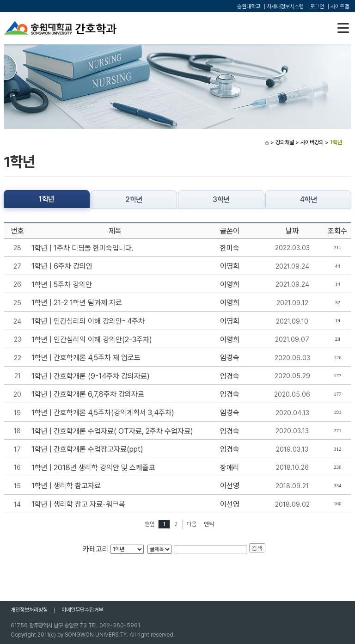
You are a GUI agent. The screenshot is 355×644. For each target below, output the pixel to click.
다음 (192, 524)
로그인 (317, 6)
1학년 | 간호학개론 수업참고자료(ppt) (87, 449)
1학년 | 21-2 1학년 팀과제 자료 (77, 303)
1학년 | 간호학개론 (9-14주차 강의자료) (91, 376)
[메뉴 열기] (343, 28)
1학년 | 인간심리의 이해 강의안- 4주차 (88, 321)
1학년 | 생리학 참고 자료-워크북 (78, 504)
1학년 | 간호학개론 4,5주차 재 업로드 (86, 358)
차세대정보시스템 (285, 6)
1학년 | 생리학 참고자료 (66, 486)
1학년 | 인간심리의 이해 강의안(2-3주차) (92, 340)
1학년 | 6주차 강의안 (62, 266)
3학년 (221, 199)
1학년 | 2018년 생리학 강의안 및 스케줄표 (93, 468)
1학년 (47, 199)
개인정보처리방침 (29, 610)
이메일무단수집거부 (82, 610)
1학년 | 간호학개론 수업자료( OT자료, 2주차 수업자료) (112, 431)
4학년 (309, 199)
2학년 (134, 199)
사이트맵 (340, 6)
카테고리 (96, 549)
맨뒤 (209, 524)
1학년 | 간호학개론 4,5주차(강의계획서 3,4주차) (103, 413)
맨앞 (150, 524)
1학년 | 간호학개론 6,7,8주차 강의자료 (88, 394)
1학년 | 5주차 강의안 (62, 285)
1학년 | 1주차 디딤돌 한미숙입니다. (83, 248)
